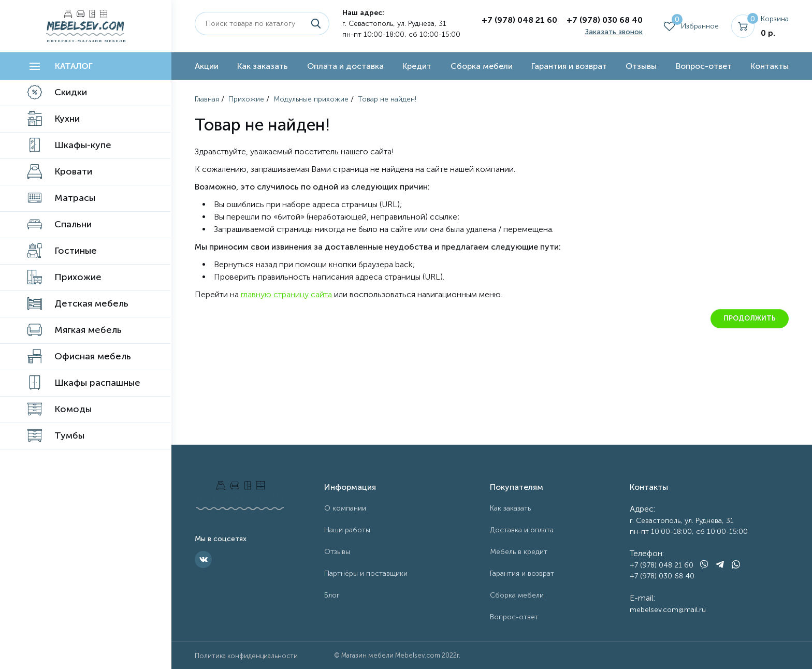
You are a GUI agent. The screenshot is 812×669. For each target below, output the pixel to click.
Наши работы (347, 530)
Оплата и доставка (345, 66)
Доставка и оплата (522, 530)
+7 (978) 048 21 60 (519, 20)
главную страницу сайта (286, 294)
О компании (345, 508)
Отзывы (641, 66)
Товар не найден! (387, 99)
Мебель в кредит (519, 552)
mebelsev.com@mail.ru (668, 610)
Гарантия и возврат (569, 66)
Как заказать (263, 66)
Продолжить (750, 318)
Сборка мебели (482, 66)
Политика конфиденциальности (246, 656)
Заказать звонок (614, 32)
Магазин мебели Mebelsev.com (391, 655)
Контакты (770, 66)
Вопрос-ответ (704, 66)
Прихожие (246, 99)
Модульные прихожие (311, 99)
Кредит (417, 66)
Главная (207, 99)
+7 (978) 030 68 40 (605, 20)
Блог (332, 595)
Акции (207, 66)
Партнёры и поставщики (366, 573)
